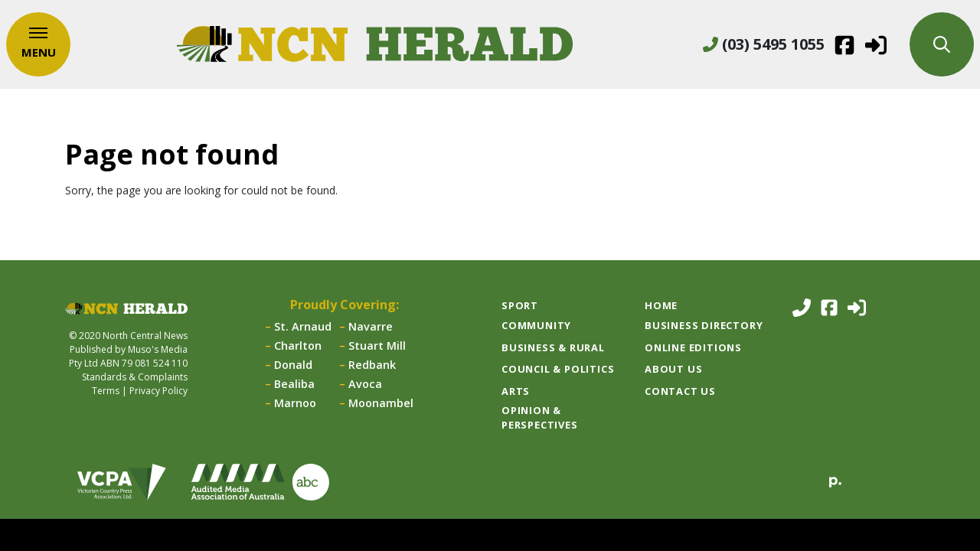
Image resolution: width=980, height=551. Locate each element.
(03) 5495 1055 (764, 44)
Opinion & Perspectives (540, 417)
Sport (520, 305)
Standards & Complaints (135, 377)
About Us (673, 369)
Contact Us (680, 391)
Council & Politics (558, 369)
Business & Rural (553, 347)
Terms (106, 391)
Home (661, 305)
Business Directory (704, 325)
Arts (516, 391)
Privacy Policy (158, 391)
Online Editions (693, 347)
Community (536, 325)
